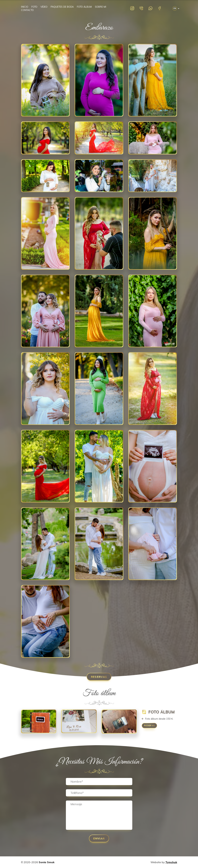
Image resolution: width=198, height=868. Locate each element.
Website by (164, 862)
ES (175, 8)
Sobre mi (101, 7)
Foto (34, 7)
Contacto (27, 10)
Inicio (25, 7)
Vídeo (44, 7)
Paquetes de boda (62, 7)
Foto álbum (84, 7)
